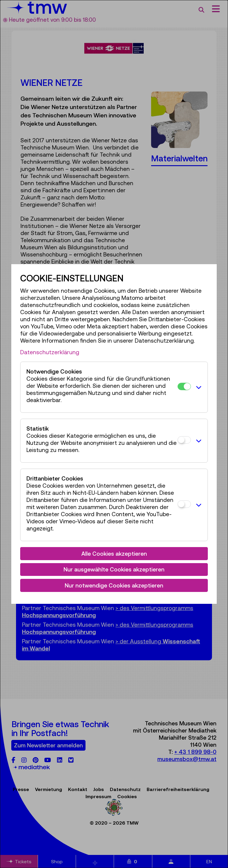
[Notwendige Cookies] (184, 386)
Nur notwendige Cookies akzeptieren (114, 585)
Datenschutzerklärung (50, 352)
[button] (198, 387)
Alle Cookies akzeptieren (114, 554)
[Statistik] (184, 440)
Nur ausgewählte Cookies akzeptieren (114, 569)
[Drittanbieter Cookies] (184, 504)
